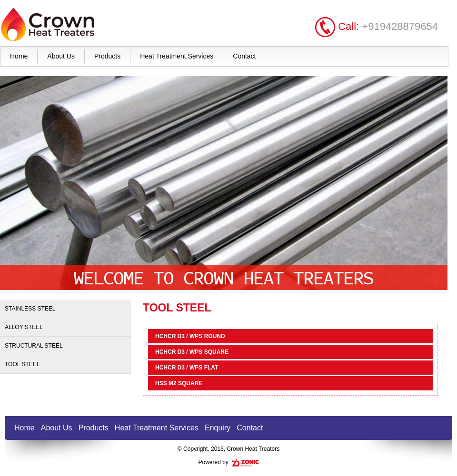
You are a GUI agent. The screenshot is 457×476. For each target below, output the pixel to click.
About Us (61, 56)
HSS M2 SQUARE (179, 383)
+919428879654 (400, 26)
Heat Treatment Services (177, 56)
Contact (244, 56)
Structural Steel (34, 346)
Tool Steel (22, 364)
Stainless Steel (30, 309)
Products (107, 56)
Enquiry (218, 428)
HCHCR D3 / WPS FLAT (187, 368)
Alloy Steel (24, 327)
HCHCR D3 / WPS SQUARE (192, 352)
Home (19, 56)
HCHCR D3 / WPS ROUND (190, 336)
